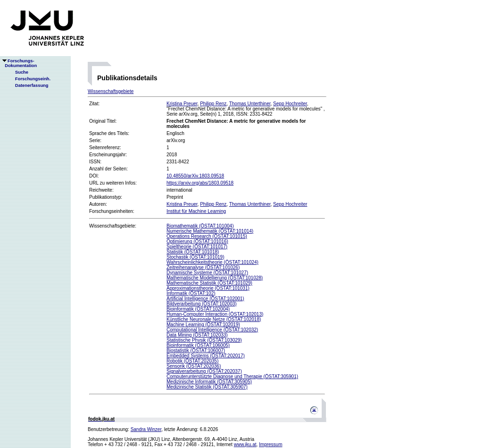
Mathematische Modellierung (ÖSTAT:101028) (215, 278)
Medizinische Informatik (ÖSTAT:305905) (209, 382)
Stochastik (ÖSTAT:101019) (195, 257)
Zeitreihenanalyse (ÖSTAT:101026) (203, 267)
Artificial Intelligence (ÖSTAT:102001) (205, 299)
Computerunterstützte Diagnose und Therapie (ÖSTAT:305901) (232, 376)
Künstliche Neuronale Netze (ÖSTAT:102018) (214, 319)
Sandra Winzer (146, 429)
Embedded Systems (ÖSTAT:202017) (206, 356)
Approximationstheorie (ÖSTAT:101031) (208, 288)
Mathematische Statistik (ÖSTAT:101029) (209, 283)
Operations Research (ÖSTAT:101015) (207, 236)
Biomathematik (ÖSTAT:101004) (200, 226)
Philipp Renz (213, 104)
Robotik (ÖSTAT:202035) (192, 361)
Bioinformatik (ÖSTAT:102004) (198, 309)
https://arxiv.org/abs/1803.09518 (200, 183)
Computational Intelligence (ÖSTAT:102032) (212, 330)
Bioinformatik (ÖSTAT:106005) (198, 345)
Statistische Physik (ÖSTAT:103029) (204, 340)
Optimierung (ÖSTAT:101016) (197, 241)
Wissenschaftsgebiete (111, 91)
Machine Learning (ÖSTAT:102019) (203, 325)
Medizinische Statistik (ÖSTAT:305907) (207, 387)
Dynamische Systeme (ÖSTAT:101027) (207, 273)
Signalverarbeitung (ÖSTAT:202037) (204, 371)
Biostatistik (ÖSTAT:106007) (196, 351)
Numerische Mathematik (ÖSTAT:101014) (210, 231)
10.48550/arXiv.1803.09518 (195, 176)
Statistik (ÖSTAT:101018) (193, 252)
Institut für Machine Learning (196, 211)
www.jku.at (245, 444)
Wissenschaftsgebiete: (113, 226)
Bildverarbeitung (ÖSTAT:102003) (202, 304)
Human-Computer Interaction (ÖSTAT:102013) (215, 314)
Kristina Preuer (182, 104)
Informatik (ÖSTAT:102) (191, 293)
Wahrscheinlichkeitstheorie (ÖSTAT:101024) (212, 262)
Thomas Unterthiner (250, 104)
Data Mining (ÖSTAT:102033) (197, 335)
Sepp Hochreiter (290, 104)
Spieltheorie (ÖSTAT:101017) (197, 247)
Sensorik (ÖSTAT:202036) (194, 366)
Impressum (271, 444)
